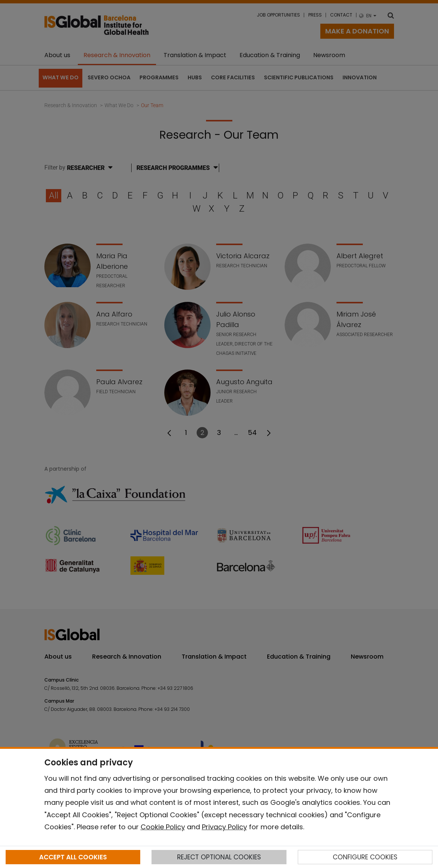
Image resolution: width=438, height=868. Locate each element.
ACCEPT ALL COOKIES (73, 857)
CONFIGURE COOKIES (365, 857)
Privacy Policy (224, 827)
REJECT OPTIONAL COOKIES (219, 857)
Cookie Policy (163, 827)
